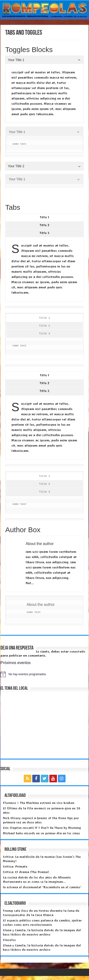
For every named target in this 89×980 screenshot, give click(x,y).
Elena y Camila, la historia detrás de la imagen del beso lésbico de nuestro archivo (42, 932)
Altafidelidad (15, 796)
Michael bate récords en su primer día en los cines (41, 833)
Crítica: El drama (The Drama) (26, 872)
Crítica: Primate (15, 867)
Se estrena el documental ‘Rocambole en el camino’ (42, 887)
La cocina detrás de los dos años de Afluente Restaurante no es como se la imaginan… (37, 880)
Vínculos (9, 940)
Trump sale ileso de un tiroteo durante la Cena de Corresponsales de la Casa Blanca (41, 913)
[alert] (44, 674)
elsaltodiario (15, 904)
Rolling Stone (15, 850)
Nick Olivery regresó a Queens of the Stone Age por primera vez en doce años (41, 820)
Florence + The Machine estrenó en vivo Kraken (39, 803)
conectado (77, 652)
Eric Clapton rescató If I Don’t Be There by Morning (42, 828)
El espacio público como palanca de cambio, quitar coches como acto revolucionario (42, 923)
